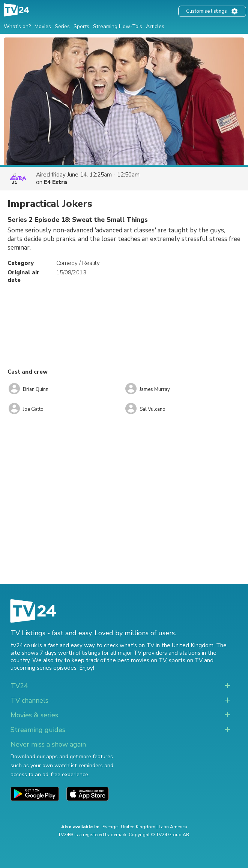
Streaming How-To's (118, 26)
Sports (81, 26)
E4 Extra (56, 182)
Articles (155, 26)
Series (62, 26)
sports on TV (186, 660)
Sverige (110, 827)
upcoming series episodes (44, 668)
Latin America (173, 827)
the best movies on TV (137, 660)
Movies (43, 26)
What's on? (17, 26)
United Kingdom (138, 827)
